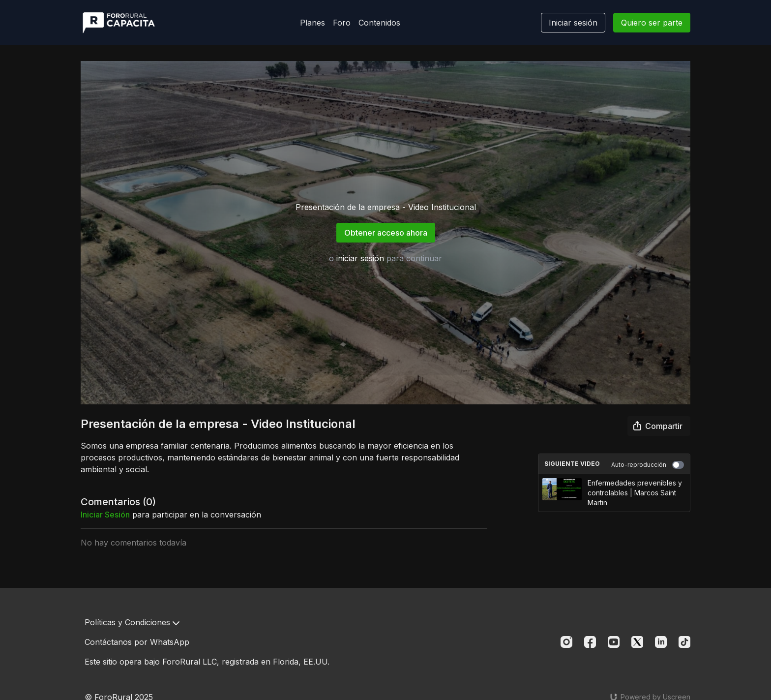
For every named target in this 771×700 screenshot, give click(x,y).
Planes (312, 23)
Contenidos (379, 23)
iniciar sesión (360, 258)
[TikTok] (684, 642)
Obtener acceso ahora (386, 233)
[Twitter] (637, 642)
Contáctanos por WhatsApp (137, 642)
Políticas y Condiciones (132, 622)
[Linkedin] (661, 642)
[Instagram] (566, 642)
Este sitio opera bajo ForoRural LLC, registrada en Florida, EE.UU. (207, 662)
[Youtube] (614, 642)
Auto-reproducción (648, 465)
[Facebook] (590, 642)
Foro (342, 23)
